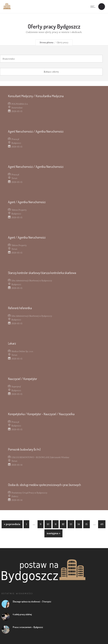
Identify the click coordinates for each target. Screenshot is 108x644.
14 (79, 524)
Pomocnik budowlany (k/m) (24, 449)
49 (102, 524)
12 (63, 524)
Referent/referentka (20, 308)
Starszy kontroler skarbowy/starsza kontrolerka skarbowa (42, 273)
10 (48, 524)
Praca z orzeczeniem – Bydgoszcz (28, 627)
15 (87, 524)
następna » (53, 533)
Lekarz (12, 343)
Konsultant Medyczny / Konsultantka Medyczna (36, 96)
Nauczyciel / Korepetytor (23, 379)
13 (71, 524)
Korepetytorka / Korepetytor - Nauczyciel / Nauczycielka (41, 414)
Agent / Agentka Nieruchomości (27, 202)
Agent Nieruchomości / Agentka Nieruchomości (36, 131)
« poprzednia (12, 524)
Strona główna (46, 43)
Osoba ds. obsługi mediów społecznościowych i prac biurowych (44, 485)
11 (56, 524)
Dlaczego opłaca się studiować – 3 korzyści (32, 601)
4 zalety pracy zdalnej (22, 614)
